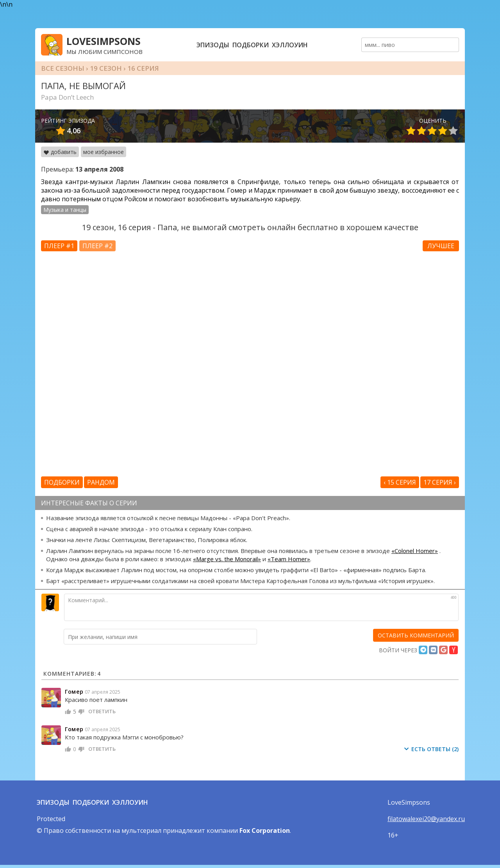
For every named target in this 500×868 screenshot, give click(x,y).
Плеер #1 (59, 246)
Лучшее (441, 246)
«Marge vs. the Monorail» (227, 559)
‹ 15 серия (400, 482)
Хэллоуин (290, 45)
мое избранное (104, 152)
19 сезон (106, 68)
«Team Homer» (289, 559)
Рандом (101, 482)
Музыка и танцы (65, 210)
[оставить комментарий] (416, 635)
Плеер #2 (97, 246)
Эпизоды (213, 45)
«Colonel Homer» (415, 551)
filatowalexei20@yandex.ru (426, 819)
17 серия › (440, 482)
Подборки (251, 45)
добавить (60, 152)
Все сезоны (63, 68)
